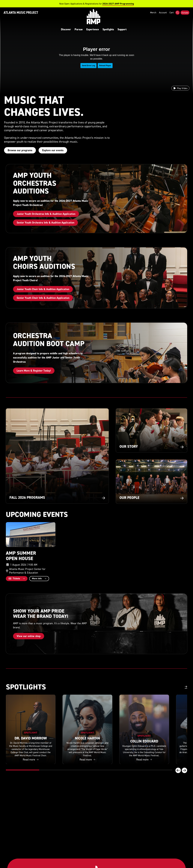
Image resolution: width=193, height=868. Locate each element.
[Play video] (180, 88)
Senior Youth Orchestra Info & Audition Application (45, 223)
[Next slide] (184, 770)
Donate (185, 17)
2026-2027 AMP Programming (118, 4)
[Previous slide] (178, 770)
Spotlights (110, 29)
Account (163, 17)
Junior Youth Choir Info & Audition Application (43, 289)
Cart (172, 17)
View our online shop (29, 636)
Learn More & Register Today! (34, 371)
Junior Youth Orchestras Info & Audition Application (46, 214)
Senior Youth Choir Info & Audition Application (43, 298)
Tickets (14, 578)
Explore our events (53, 150)
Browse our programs (20, 150)
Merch (153, 17)
